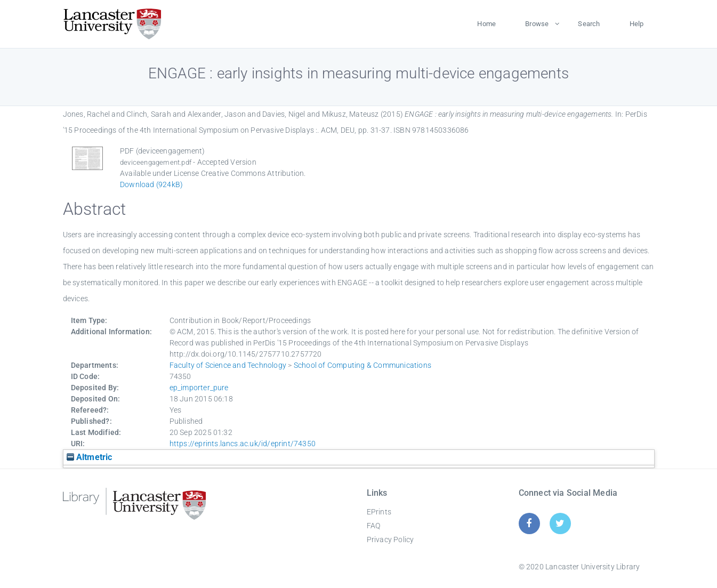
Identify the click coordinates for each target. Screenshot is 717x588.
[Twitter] (560, 523)
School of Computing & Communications (362, 365)
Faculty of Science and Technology (228, 365)
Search (589, 24)
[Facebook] (529, 523)
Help (637, 24)
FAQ (374, 526)
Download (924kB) (151, 184)
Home (486, 24)
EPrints (379, 512)
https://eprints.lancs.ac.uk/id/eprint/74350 (243, 444)
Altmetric (90, 457)
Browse (537, 24)
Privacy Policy (390, 539)
